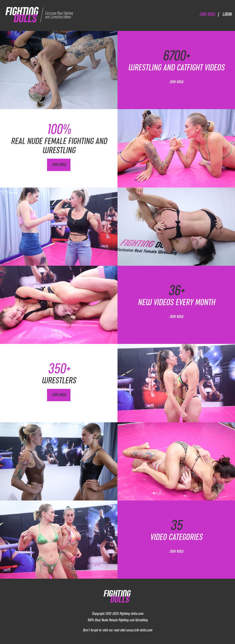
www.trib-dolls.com (139, 630)
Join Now (207, 14)
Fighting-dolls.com (131, 614)
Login (227, 14)
